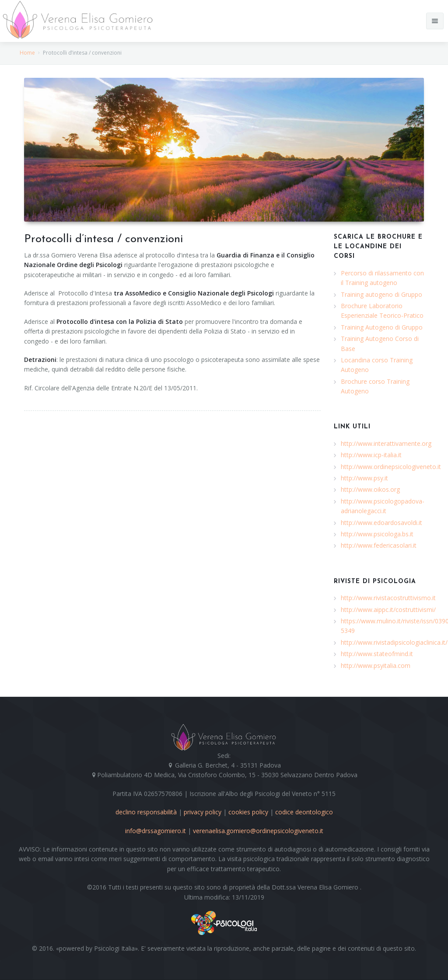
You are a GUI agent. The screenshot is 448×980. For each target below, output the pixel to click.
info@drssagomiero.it (156, 831)
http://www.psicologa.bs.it (377, 534)
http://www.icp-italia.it (371, 455)
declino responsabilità (146, 812)
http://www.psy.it (364, 478)
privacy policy (203, 812)
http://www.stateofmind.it (377, 654)
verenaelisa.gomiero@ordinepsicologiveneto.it (258, 831)
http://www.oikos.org (370, 489)
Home (27, 53)
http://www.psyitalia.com (376, 665)
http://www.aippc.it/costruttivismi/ (388, 610)
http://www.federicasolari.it (379, 545)
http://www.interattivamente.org (386, 443)
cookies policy (248, 812)
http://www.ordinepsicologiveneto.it (391, 467)
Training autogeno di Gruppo (381, 294)
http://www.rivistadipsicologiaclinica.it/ (394, 642)
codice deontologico (304, 812)
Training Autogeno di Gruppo (382, 327)
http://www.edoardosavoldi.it (381, 523)
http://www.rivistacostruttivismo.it (388, 598)
